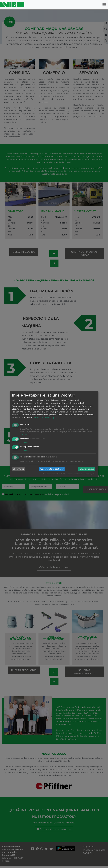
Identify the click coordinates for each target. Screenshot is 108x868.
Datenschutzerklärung (44, 418)
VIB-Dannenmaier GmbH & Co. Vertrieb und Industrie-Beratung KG (69, 474)
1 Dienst (25, 443)
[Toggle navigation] (104, 5)
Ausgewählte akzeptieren (52, 469)
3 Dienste (26, 434)
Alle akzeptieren (87, 469)
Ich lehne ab (18, 469)
